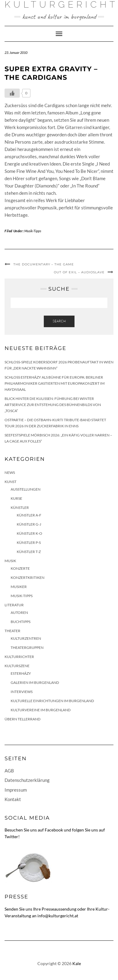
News (10, 473)
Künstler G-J (29, 524)
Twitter (11, 836)
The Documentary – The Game (44, 264)
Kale (77, 963)
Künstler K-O (29, 533)
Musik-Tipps (33, 231)
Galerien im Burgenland (35, 682)
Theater (12, 631)
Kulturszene (17, 666)
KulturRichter (19, 657)
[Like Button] (12, 93)
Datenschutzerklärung (27, 780)
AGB (9, 771)
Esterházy (21, 673)
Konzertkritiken (28, 577)
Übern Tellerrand (23, 719)
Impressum (16, 790)
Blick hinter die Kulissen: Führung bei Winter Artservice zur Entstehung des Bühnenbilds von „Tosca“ (53, 405)
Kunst (10, 482)
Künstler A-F (29, 515)
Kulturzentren (26, 638)
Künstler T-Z (29, 552)
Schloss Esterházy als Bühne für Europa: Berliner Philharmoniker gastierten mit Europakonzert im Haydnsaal (55, 383)
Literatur (14, 605)
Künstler (20, 508)
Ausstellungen (26, 489)
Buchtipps (21, 622)
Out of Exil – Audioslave (79, 272)
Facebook (54, 830)
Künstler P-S (29, 542)
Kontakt (13, 799)
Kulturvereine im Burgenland (41, 710)
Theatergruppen (27, 647)
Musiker (19, 587)
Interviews (22, 692)
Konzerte (20, 568)
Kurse (16, 498)
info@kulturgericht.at (58, 916)
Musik (10, 561)
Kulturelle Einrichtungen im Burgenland (52, 701)
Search (59, 321)
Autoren (19, 612)
